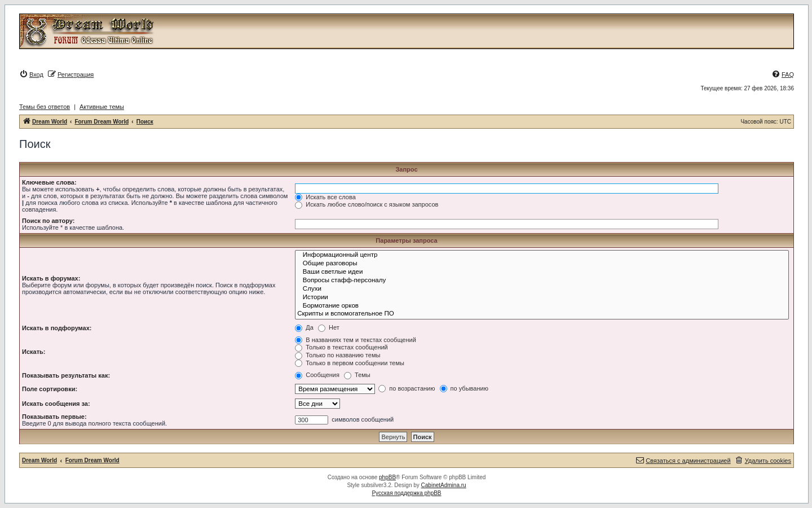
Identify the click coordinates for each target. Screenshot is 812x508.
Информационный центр (542, 255)
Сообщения (317, 375)
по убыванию (464, 388)
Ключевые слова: (49, 182)
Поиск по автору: (48, 221)
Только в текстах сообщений (341, 347)
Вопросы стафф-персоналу (542, 281)
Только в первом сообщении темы (350, 363)
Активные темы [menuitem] (102, 107)
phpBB (387, 477)
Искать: (34, 352)
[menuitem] (31, 75)
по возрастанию (407, 388)
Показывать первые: (54, 417)
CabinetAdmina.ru (444, 485)
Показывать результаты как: (66, 375)
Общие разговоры (542, 264)
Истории (542, 298)
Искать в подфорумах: (57, 328)
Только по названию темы (337, 355)
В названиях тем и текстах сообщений (356, 340)
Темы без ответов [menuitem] (45, 107)
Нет (329, 327)
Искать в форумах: (51, 278)
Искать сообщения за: (56, 404)
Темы (357, 375)
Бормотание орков (542, 306)
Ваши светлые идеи (542, 272)
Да (304, 327)
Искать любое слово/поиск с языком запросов (367, 204)
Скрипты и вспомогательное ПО (542, 314)
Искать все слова (325, 197)
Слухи (542, 289)
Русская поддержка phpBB (406, 493)
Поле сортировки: (50, 389)
